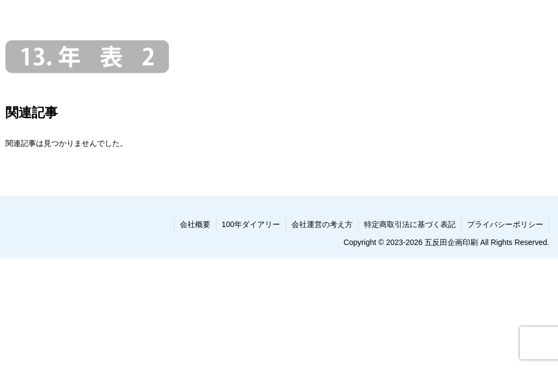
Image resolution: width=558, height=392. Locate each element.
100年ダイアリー (251, 224)
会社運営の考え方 (322, 224)
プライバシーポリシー (505, 224)
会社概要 (195, 224)
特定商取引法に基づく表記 (410, 224)
